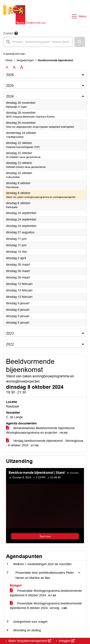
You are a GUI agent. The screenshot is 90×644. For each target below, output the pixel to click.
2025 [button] (10, 86)
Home (9, 60)
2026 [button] (10, 75)
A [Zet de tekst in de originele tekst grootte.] (7, 67)
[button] (80, 42)
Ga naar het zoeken (1, 3)
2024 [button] (10, 96)
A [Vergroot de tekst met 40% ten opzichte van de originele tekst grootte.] (22, 67)
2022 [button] (10, 344)
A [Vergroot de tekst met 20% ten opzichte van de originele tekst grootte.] (14, 67)
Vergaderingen (25, 60)
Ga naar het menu (1, 3)
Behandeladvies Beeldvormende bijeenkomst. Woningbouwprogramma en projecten (41, 430)
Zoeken (8, 33)
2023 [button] (10, 333)
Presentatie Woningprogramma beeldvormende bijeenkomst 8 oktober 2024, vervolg (46, 606)
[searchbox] (38, 42)
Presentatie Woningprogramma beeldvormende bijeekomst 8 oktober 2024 (46, 593)
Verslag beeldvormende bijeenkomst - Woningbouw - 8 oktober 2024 (45, 443)
